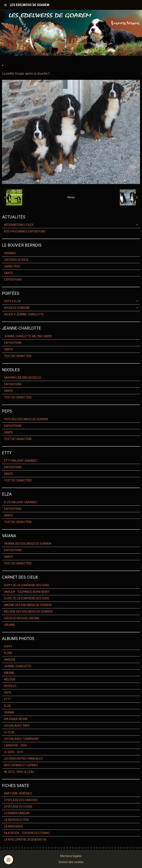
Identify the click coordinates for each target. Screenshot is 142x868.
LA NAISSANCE (14, 826)
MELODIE (10, 679)
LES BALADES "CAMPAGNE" (22, 739)
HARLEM (10, 660)
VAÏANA (9, 712)
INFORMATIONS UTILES (19, 225)
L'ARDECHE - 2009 (15, 745)
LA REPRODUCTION (16, 820)
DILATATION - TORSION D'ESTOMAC (27, 833)
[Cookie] (9, 860)
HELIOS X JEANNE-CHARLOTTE (24, 314)
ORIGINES (10, 253)
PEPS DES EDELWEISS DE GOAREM (26, 419)
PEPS (8, 693)
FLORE (8, 653)
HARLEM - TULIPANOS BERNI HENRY (27, 592)
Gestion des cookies (71, 862)
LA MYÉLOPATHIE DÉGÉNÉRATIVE (25, 840)
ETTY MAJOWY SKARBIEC (21, 461)
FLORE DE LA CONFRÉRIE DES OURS (27, 598)
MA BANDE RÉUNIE (16, 719)
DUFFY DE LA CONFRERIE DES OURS (27, 585)
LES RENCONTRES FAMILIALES (23, 759)
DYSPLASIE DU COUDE (18, 807)
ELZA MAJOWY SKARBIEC (21, 502)
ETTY (8, 699)
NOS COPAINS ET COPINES (21, 765)
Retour (71, 197)
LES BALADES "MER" (17, 726)
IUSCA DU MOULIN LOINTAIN (22, 618)
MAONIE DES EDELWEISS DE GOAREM (28, 605)
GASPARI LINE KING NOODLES (23, 378)
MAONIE (9, 673)
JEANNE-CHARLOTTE (18, 666)
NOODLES (10, 686)
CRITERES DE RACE (16, 260)
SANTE (9, 273)
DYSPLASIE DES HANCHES (21, 800)
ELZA (7, 706)
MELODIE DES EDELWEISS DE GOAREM (28, 612)
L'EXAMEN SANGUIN (17, 813)
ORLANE (9, 625)
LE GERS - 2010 (14, 752)
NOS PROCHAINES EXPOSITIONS (25, 231)
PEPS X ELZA (12, 301)
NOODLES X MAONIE (17, 308)
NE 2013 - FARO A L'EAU (19, 772)
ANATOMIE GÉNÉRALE (18, 793)
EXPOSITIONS (13, 280)
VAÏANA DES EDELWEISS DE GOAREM (28, 544)
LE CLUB (9, 732)
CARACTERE (12, 266)
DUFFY (8, 646)
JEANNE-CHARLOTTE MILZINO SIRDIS (28, 336)
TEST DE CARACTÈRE (18, 356)
